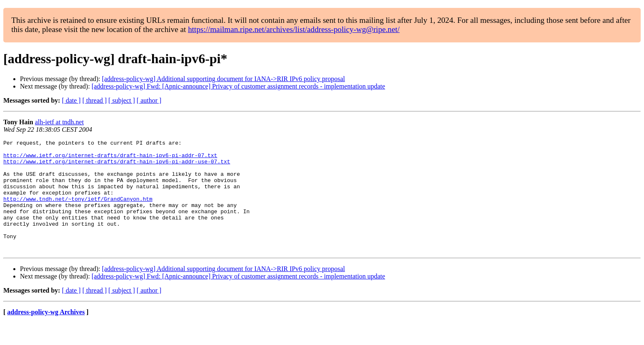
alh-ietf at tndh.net (59, 122)
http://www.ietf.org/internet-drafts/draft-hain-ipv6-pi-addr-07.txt (110, 159)
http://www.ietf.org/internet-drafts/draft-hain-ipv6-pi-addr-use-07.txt (117, 166)
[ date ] (71, 100)
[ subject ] (122, 100)
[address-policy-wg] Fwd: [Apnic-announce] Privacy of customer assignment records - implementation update (238, 86)
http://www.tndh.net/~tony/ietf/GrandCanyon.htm (78, 211)
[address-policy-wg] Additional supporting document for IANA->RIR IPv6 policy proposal (223, 79)
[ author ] (149, 100)
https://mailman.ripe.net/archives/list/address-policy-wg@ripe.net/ (294, 29)
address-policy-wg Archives (46, 334)
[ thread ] (95, 100)
